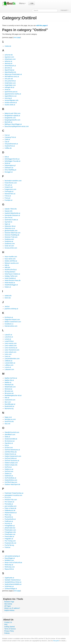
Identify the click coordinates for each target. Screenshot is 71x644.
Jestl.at (7, 306)
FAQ (6, 624)
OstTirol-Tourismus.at (12, 461)
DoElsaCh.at (9, 168)
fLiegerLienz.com (10, 189)
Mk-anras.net (9, 393)
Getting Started (9, 627)
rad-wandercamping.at (12, 556)
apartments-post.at (11, 92)
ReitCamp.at (9, 565)
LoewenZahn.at (10, 363)
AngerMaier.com (10, 85)
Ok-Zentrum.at (9, 441)
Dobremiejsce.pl (10, 165)
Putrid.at (7, 547)
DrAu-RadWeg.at (10, 170)
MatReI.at (8, 382)
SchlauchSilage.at (11, 589)
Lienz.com (8, 354)
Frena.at (7, 198)
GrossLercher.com (11, 248)
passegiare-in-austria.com (13, 495)
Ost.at (7, 445)
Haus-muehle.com (11, 257)
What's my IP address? (12, 608)
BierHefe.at (8, 122)
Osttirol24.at (9, 476)
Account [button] (64, 10)
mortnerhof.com (10, 400)
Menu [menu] (22, 3)
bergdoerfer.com (10, 118)
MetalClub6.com (10, 387)
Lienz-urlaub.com (10, 352)
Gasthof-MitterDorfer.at (12, 213)
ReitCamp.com (10, 567)
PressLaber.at (9, 536)
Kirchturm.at (9, 317)
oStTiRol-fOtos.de (11, 452)
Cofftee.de (8, 148)
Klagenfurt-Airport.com (12, 320)
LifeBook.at (8, 361)
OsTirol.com (9, 448)
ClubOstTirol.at (10, 146)
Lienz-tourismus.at (11, 348)
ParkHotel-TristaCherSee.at (14, 493)
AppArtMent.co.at (10, 96)
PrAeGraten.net (10, 534)
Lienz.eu (7, 356)
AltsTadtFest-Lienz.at (12, 76)
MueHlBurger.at (10, 404)
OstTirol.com (9, 471)
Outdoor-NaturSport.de (12, 484)
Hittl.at (7, 265)
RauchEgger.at (10, 558)
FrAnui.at (8, 196)
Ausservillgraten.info (11, 100)
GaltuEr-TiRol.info (11, 209)
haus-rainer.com (10, 259)
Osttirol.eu (8, 474)
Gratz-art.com (9, 246)
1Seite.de (8, 46)
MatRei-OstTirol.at (11, 378)
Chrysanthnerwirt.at (11, 144)
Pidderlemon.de (10, 510)
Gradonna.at (9, 241)
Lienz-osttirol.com (11, 346)
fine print (56, 641)
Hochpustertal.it (10, 272)
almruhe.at (8, 68)
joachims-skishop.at (11, 309)
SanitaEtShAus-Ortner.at (13, 582)
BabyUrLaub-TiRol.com (12, 113)
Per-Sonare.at (9, 502)
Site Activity (8, 604)
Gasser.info (8, 211)
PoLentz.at (8, 523)
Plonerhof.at (9, 517)
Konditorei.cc (9, 324)
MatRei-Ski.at (9, 380)
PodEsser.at (9, 521)
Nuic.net (7, 424)
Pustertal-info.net (10, 543)
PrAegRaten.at (10, 526)
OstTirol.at (8, 467)
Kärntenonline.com (11, 326)
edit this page (41, 25)
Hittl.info (7, 267)
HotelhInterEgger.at (11, 285)
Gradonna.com (10, 244)
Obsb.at (7, 437)
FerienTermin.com (11, 183)
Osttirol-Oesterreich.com (13, 456)
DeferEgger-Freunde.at (12, 161)
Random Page (9, 602)
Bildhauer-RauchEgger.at (13, 124)
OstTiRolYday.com (11, 482)
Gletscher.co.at (10, 228)
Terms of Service (10, 629)
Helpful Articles (9, 610)
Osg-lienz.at (9, 443)
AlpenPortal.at (9, 70)
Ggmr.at (7, 224)
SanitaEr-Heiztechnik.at (13, 580)
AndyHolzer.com (10, 83)
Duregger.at (9, 172)
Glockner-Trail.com (11, 237)
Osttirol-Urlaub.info (11, 465)
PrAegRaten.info (10, 532)
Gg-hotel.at (8, 222)
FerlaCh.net (9, 187)
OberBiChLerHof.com (12, 432)
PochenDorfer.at (10, 519)
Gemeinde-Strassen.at (12, 215)
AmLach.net (9, 79)
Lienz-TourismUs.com (12, 350)
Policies (7, 633)
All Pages (8, 606)
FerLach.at (8, 185)
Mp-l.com (8, 402)
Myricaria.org (9, 408)
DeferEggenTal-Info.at (12, 159)
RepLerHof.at (9, 569)
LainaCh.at (8, 335)
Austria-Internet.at (11, 103)
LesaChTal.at (9, 341)
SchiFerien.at (9, 586)
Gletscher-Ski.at (10, 226)
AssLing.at (8, 98)
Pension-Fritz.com (11, 500)
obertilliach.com (10, 435)
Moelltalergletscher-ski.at (13, 395)
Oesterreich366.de (11, 439)
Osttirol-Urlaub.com (11, 463)
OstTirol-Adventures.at (12, 450)
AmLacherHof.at (10, 81)
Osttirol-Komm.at (10, 454)
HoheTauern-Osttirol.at (12, 274)
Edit (32, 3)
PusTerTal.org (9, 545)
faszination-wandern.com (13, 181)
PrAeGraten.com (10, 530)
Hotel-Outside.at (10, 278)
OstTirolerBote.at (10, 478)
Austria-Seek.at (10, 105)
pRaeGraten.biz (10, 528)
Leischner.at (9, 337)
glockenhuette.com (11, 231)
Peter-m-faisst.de (10, 508)
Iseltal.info (8, 296)
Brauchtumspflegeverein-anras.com (17, 126)
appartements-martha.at (13, 94)
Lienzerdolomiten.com (12, 359)
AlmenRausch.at (10, 66)
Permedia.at (9, 504)
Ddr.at (7, 157)
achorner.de (9, 55)
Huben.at (8, 287)
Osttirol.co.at (9, 469)
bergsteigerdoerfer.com (12, 120)
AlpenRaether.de (10, 72)
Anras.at (7, 90)
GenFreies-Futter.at (11, 220)
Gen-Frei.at (8, 218)
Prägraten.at (9, 539)
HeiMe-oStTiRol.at (11, 261)
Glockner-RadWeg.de (12, 235)
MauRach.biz (9, 385)
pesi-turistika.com (10, 506)
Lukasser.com (9, 369)
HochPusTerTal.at (11, 270)
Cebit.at (7, 139)
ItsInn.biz (8, 298)
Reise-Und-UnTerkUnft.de (13, 563)
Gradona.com (9, 239)
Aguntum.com (9, 57)
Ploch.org (8, 515)
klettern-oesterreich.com (13, 322)
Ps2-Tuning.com (10, 541)
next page (17, 37)
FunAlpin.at (8, 200)
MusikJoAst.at (9, 406)
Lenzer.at (8, 339)
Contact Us (8, 622)
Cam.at (7, 135)
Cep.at (7, 142)
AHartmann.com (10, 59)
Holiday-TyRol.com (11, 276)
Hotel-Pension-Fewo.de (13, 280)
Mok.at (7, 398)
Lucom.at (8, 367)
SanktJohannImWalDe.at (13, 584)
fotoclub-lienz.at (10, 194)
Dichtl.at (7, 163)
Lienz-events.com (11, 343)
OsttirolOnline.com (11, 480)
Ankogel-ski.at (9, 87)
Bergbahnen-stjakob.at (12, 116)
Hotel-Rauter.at (10, 283)
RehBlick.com (9, 560)
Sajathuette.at (9, 578)
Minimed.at (8, 389)
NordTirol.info (9, 421)
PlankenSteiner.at (11, 513)
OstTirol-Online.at (10, 458)
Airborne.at (8, 61)
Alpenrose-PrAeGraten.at (13, 74)
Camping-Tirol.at (10, 137)
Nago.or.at (8, 417)
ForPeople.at (9, 191)
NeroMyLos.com (10, 419)
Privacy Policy (9, 631)
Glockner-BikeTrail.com (12, 233)
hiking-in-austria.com (12, 263)
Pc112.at (8, 497)
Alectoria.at (8, 63)
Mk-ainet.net (9, 391)
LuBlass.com (9, 365)
